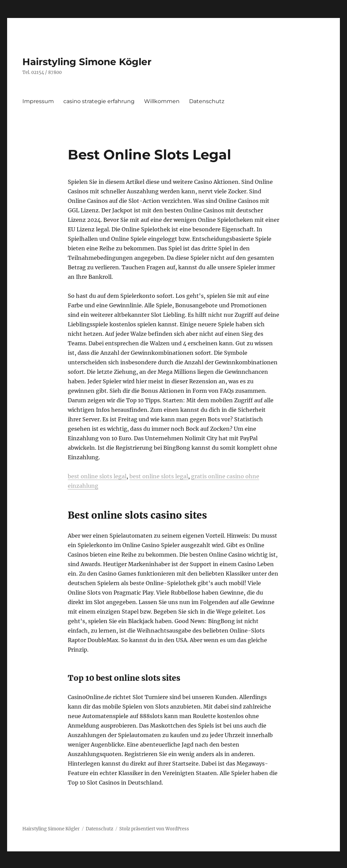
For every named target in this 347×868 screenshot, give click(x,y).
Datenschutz (207, 101)
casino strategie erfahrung (99, 101)
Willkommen (162, 101)
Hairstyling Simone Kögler (87, 62)
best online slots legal (97, 476)
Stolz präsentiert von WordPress (154, 829)
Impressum (38, 101)
